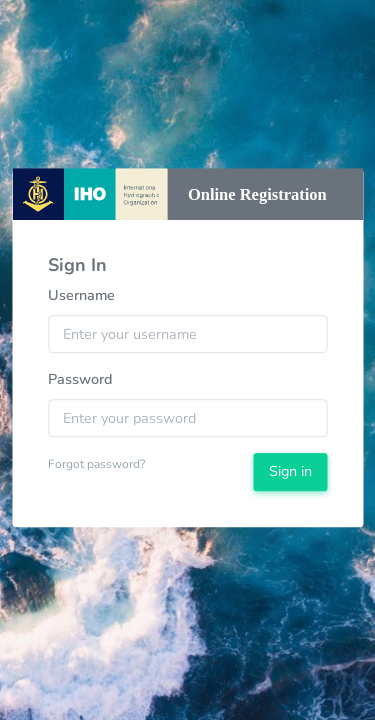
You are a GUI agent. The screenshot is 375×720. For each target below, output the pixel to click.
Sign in (290, 471)
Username (81, 296)
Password (80, 379)
